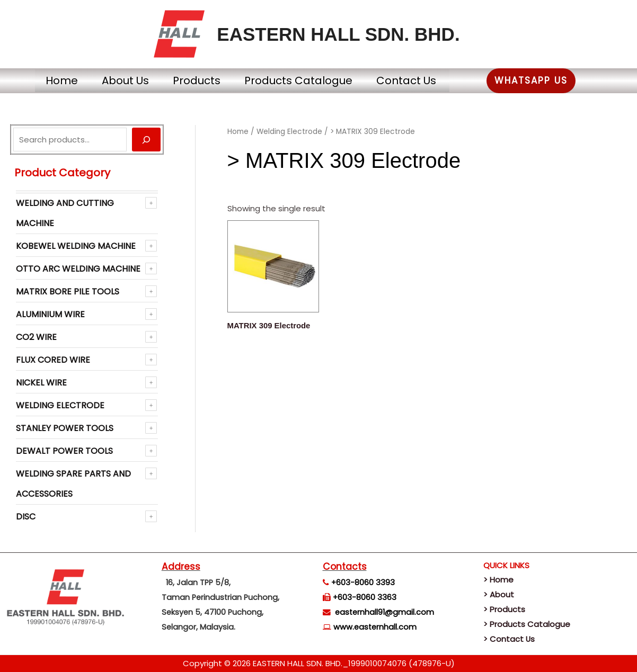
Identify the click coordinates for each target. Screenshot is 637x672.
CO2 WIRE (36, 337)
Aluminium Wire (50, 314)
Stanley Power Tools (65, 428)
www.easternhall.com (375, 627)
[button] (551, 81)
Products (193, 80)
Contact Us (418, 80)
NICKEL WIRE (41, 383)
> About (499, 594)
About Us (114, 80)
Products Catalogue (303, 80)
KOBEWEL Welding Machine (76, 246)
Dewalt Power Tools (64, 451)
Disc (26, 517)
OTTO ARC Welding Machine (78, 269)
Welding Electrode (60, 405)
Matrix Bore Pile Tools (68, 292)
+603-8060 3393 (363, 583)
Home (42, 80)
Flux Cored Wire (53, 360)
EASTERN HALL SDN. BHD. (338, 34)
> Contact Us (509, 639)
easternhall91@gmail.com (384, 612)
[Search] (146, 140)
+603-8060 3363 (365, 597)
